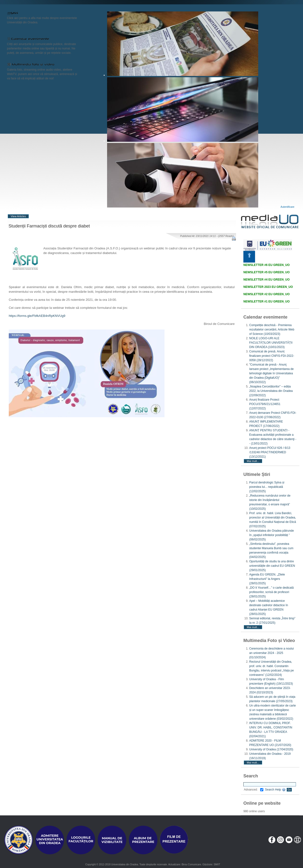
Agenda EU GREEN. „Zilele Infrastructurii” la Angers (267, 579)
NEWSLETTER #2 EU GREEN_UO (266, 294)
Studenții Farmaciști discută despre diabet (49, 226)
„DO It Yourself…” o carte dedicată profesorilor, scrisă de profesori (271, 592)
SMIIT (217, 864)
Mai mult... (253, 461)
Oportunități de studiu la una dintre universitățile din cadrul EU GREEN (272, 566)
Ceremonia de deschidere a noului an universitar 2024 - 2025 (271, 653)
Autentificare (288, 207)
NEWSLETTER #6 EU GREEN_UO (266, 265)
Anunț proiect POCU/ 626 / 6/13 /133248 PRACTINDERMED (270, 452)
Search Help (275, 790)
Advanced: (254, 790)
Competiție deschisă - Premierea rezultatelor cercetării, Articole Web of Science (272, 330)
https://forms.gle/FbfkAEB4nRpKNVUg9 (37, 316)
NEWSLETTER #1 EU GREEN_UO (266, 302)
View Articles (18, 216)
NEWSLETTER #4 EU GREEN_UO (266, 280)
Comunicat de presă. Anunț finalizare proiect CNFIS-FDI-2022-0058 (272, 356)
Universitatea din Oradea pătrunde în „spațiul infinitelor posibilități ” (271, 535)
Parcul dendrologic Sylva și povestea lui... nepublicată (267, 487)
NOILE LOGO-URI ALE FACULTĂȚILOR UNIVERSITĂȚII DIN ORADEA (271, 343)
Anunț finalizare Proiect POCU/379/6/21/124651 (265, 404)
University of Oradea (271, 749)
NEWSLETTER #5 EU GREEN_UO (266, 272)
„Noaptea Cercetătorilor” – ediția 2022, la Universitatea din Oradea (271, 391)
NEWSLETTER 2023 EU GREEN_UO (268, 287)
